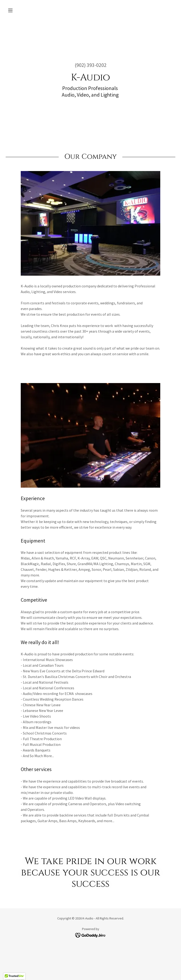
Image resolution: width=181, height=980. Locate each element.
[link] (91, 935)
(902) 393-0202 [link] (91, 65)
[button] (18, 10)
